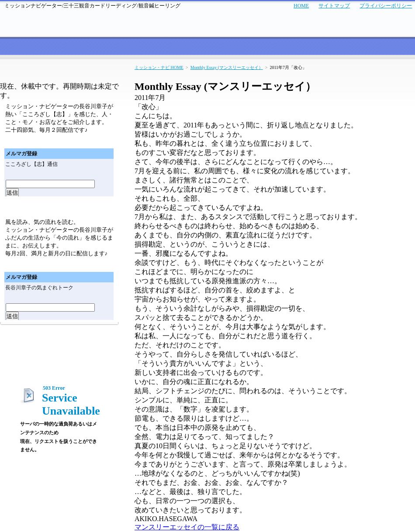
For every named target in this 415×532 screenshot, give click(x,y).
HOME (301, 6)
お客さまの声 (105, 47)
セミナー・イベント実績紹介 (247, 47)
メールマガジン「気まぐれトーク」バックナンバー (91, 265)
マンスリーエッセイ (59, 340)
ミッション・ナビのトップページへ (17, 47)
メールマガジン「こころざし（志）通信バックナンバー (91, 141)
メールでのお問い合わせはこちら (374, 22)
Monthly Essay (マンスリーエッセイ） (227, 67)
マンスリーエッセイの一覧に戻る (187, 527)
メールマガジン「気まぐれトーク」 (59, 207)
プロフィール (353, 47)
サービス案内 (59, 47)
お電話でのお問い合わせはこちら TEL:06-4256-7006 (285, 22)
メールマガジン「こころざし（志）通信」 (59, 73)
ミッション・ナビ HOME (159, 67)
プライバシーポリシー (386, 6)
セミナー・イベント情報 (165, 47)
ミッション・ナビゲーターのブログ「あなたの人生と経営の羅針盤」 (59, 365)
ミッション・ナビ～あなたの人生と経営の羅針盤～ (48, 22)
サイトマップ (334, 6)
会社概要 (396, 47)
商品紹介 (310, 47)
